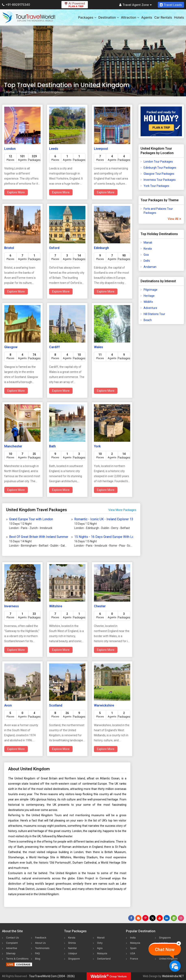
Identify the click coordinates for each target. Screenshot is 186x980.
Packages (87, 17)
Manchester (13, 446)
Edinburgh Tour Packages (160, 168)
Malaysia (102, 953)
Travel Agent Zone (135, 5)
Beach (148, 320)
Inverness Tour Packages (160, 180)
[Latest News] (138, 918)
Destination (109, 17)
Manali (148, 243)
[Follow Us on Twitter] (153, 918)
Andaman (150, 267)
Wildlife (148, 302)
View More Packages (122, 510)
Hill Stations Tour (154, 314)
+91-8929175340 (16, 5)
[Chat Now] (175, 966)
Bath (52, 446)
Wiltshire (56, 606)
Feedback (41, 938)
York (97, 446)
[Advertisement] (161, 391)
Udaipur (73, 953)
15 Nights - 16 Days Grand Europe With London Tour (104, 537)
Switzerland (104, 959)
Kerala (148, 249)
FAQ (37, 953)
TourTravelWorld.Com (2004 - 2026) (52, 976)
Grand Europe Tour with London (31, 519)
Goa (146, 255)
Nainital (72, 948)
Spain (133, 948)
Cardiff (54, 347)
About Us (40, 943)
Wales (98, 347)
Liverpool (101, 149)
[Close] (179, 943)
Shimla (72, 943)
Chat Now (165, 950)
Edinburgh (101, 248)
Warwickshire (104, 705)
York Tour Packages (156, 186)
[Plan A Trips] (161, 121)
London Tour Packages (158, 162)
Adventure (150, 308)
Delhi (147, 261)
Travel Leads (171, 5)
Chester (100, 606)
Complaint (12, 943)
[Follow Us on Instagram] (181, 918)
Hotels (179, 17)
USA (133, 953)
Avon (8, 705)
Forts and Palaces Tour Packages (158, 211)
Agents (147, 17)
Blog (38, 959)
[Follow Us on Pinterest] (145, 918)
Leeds (54, 149)
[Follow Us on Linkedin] (167, 918)
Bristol (9, 248)
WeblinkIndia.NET (173, 976)
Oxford (54, 248)
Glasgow (11, 347)
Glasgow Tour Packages (159, 174)
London (10, 149)
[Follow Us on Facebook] (131, 918)
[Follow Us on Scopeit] (174, 918)
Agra (100, 948)
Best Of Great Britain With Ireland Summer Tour (39, 537)
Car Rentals (163, 17)
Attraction (130, 17)
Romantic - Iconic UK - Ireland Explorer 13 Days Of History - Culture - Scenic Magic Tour (104, 519)
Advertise (12, 948)
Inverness (12, 606)
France (134, 959)
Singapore (74, 959)
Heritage (149, 296)
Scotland (56, 705)
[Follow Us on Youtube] (160, 918)
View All (174, 219)
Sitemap (11, 953)
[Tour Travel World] (29, 17)
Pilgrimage (151, 290)
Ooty (100, 943)
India (133, 938)
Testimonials (42, 948)
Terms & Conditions (17, 959)
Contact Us (12, 938)
